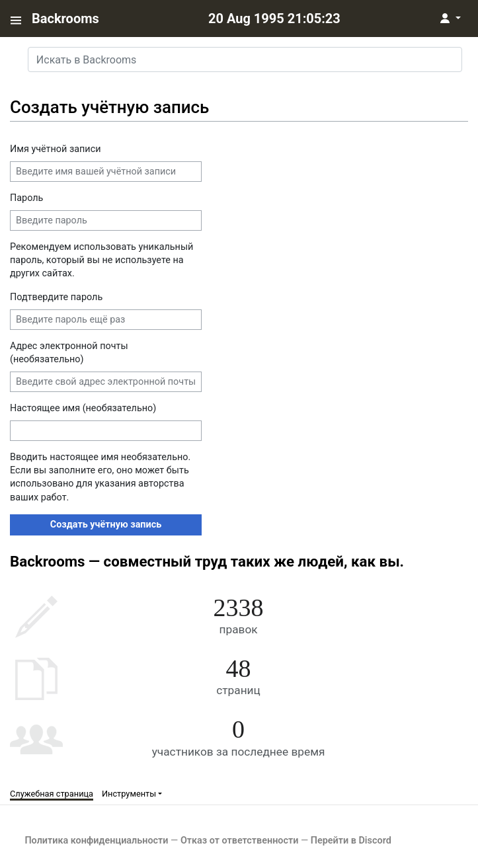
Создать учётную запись (106, 525)
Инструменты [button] (129, 794)
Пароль (26, 198)
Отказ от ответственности (240, 841)
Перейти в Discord (351, 841)
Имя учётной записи (55, 149)
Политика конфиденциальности (96, 841)
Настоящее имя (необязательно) (83, 408)
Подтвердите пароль (56, 297)
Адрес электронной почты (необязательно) (69, 353)
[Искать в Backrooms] (245, 59)
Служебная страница (52, 794)
